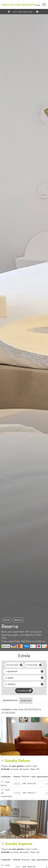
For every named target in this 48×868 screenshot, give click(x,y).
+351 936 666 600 (19, 12)
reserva (18, 620)
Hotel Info (26, 701)
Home (6, 620)
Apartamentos (10, 700)
